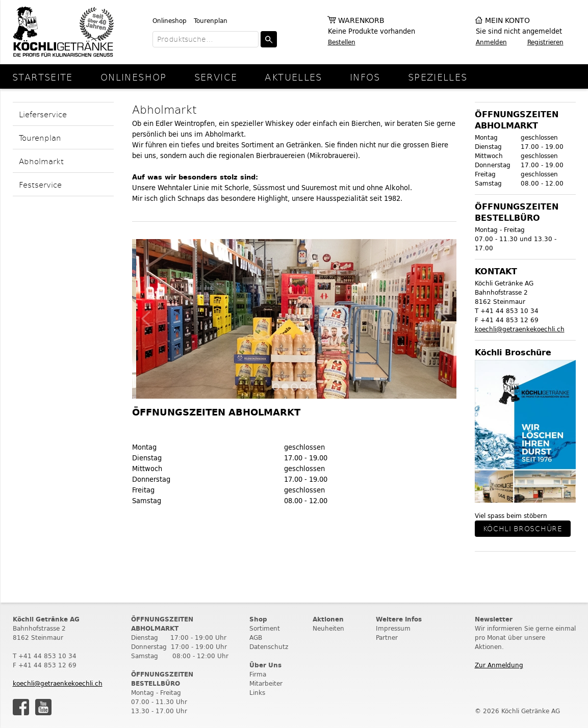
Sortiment (265, 628)
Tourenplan (211, 21)
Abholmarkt (41, 161)
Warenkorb (361, 21)
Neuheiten (328, 628)
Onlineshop (170, 21)
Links (257, 693)
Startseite (43, 77)
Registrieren (545, 42)
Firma (258, 674)
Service (216, 77)
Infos (365, 77)
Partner (387, 638)
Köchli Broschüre (523, 528)
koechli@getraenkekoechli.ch (520, 329)
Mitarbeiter (266, 683)
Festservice (40, 184)
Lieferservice (43, 114)
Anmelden (491, 42)
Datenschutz (269, 647)
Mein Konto (507, 21)
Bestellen (342, 42)
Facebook (21, 707)
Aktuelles (293, 77)
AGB (256, 638)
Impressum (393, 628)
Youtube (43, 707)
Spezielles (438, 77)
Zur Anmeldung (499, 665)
